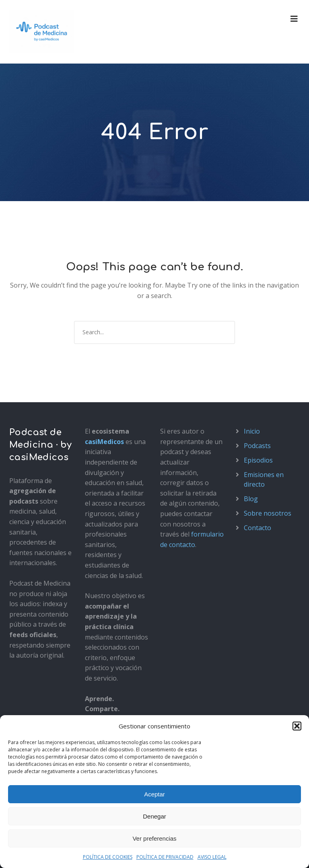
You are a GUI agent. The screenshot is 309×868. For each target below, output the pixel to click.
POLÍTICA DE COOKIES (108, 857)
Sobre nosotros (268, 513)
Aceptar (154, 794)
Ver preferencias (154, 838)
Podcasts (257, 446)
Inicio (252, 431)
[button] (297, 726)
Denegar (154, 816)
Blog (251, 499)
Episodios (258, 460)
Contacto (257, 528)
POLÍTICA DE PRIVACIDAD (165, 857)
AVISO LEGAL (212, 857)
